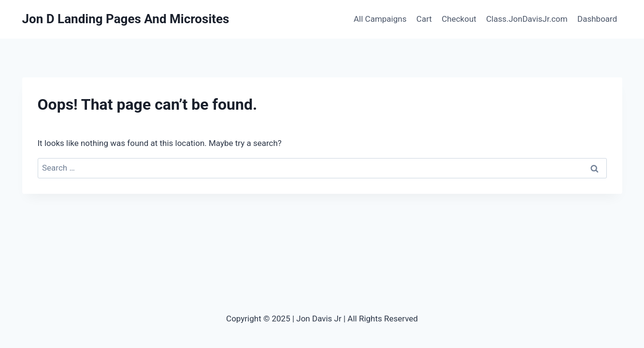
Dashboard (597, 19)
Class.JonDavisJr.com (527, 19)
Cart (424, 19)
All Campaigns (380, 19)
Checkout (459, 19)
